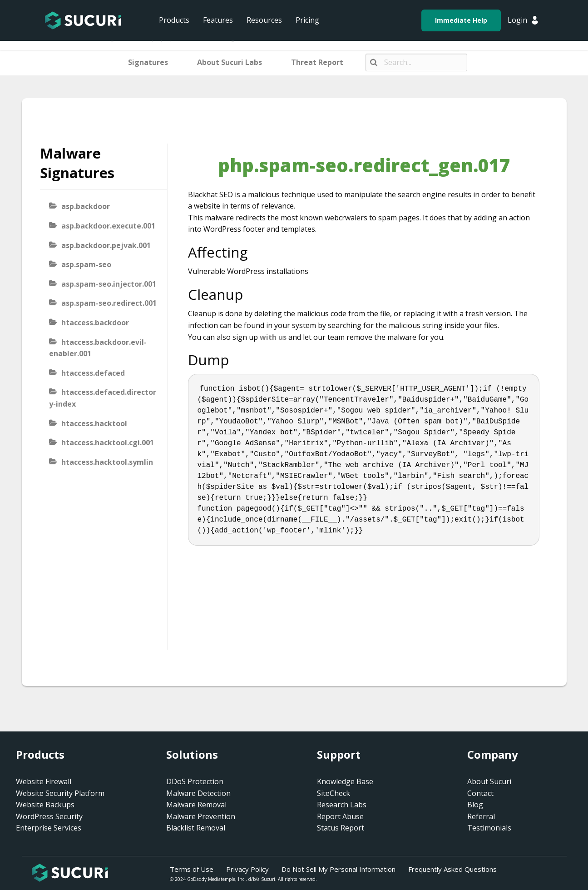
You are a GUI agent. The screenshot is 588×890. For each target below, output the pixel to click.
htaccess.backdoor (95, 323)
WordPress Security (49, 816)
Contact (480, 793)
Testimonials (489, 828)
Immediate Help (461, 20)
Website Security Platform (60, 793)
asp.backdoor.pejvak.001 (106, 245)
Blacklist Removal (196, 828)
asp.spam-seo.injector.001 (109, 284)
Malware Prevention (201, 816)
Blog (475, 805)
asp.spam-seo (86, 264)
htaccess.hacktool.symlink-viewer (101, 468)
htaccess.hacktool (94, 423)
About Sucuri (489, 781)
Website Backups (45, 805)
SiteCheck (334, 793)
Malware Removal (196, 805)
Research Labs (342, 805)
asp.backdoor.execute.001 (108, 226)
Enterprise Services (49, 828)
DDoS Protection (195, 781)
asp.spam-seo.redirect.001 (109, 303)
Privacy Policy (247, 869)
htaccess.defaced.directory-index (103, 398)
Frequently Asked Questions (452, 869)
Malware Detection (198, 793)
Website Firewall (44, 781)
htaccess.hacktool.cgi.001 (108, 443)
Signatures (148, 62)
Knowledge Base (345, 781)
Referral (481, 816)
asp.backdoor (86, 206)
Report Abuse (340, 816)
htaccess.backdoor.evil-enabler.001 (98, 348)
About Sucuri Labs (230, 62)
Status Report (341, 828)
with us (273, 337)
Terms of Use (192, 869)
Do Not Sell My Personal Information (338, 869)
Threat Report (317, 62)
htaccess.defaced (93, 373)
